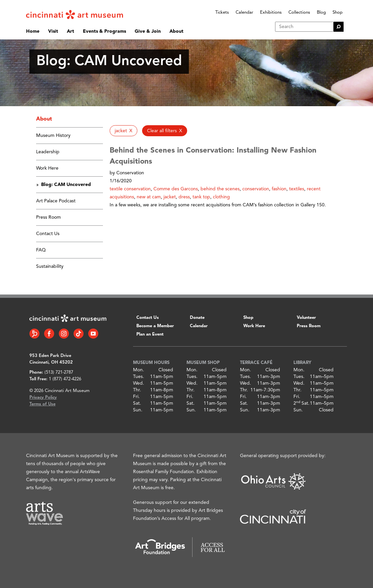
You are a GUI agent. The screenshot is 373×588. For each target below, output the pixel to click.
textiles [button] (297, 189)
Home (33, 31)
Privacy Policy (43, 398)
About (176, 31)
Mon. (139, 370)
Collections (299, 13)
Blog (321, 13)
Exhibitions (271, 13)
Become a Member (155, 326)
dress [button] (184, 197)
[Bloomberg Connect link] (34, 334)
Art (71, 31)
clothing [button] (221, 197)
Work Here (47, 168)
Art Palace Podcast (56, 201)
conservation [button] (256, 189)
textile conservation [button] (130, 189)
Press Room (48, 217)
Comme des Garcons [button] (176, 189)
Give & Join (148, 31)
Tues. (139, 377)
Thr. (137, 390)
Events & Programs (104, 31)
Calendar (244, 13)
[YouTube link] (93, 334)
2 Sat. (301, 403)
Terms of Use (42, 404)
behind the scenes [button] (220, 189)
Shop (338, 13)
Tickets (222, 13)
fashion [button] (279, 189)
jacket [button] (170, 197)
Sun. (138, 410)
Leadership (48, 152)
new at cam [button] (149, 197)
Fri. (136, 397)
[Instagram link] (64, 334)
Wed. (139, 383)
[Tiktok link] (79, 334)
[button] (123, 131)
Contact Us (48, 234)
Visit (53, 31)
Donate (197, 318)
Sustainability (50, 266)
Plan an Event (150, 334)
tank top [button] (201, 197)
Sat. (137, 403)
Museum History (53, 136)
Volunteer (306, 318)
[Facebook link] (49, 334)
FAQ (41, 250)
